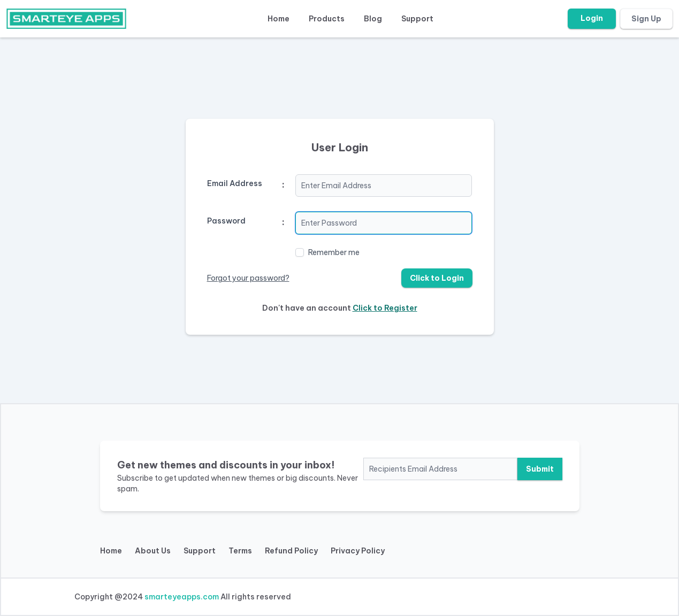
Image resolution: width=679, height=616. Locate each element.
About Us (153, 551)
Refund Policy (291, 551)
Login (592, 18)
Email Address (235, 183)
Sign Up (646, 19)
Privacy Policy (358, 551)
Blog (373, 19)
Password (226, 221)
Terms (240, 551)
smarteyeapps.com (182, 597)
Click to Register (385, 308)
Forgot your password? (248, 278)
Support (417, 19)
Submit (540, 469)
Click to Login (437, 278)
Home (279, 19)
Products (327, 19)
